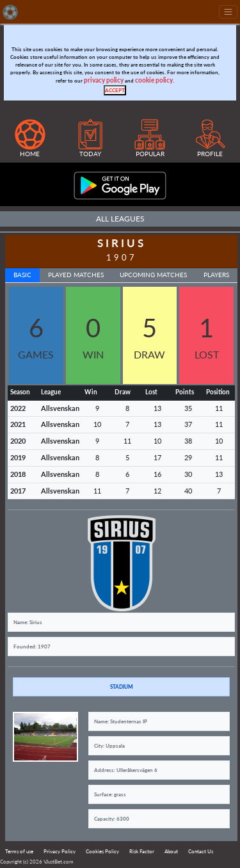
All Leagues (120, 219)
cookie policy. (155, 80)
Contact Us (201, 851)
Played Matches (76, 275)
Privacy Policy (60, 851)
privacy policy (104, 80)
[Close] (115, 90)
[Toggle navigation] (228, 12)
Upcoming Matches (153, 275)
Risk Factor (142, 851)
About (171, 851)
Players (216, 275)
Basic (22, 275)
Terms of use (19, 851)
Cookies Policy (102, 851)
